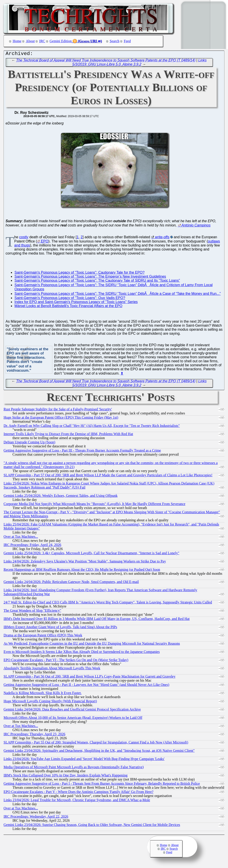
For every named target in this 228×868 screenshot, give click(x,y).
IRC (42, 41)
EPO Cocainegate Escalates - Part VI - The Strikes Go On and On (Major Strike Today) (66, 661)
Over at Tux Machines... (21, 538)
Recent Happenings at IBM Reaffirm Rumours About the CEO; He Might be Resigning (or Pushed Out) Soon (82, 571)
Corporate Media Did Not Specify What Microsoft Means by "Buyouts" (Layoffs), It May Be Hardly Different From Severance (94, 505)
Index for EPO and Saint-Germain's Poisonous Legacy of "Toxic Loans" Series (76, 303)
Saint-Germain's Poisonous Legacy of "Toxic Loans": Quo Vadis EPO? (70, 299)
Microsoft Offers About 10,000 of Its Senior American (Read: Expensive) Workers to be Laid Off (73, 719)
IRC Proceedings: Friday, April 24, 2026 (32, 546)
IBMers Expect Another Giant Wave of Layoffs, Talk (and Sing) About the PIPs (60, 628)
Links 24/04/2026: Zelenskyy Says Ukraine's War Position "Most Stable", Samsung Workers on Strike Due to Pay (85, 562)
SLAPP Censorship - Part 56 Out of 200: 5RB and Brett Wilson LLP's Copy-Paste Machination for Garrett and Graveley (90, 677)
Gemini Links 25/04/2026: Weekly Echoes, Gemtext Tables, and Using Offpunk (61, 497)
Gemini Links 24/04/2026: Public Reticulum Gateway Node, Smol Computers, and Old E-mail (71, 583)
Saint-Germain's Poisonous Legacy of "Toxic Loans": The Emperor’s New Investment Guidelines (90, 278)
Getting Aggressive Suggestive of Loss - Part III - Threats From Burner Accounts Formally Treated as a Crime (82, 451)
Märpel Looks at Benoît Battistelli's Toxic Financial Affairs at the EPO (68, 307)
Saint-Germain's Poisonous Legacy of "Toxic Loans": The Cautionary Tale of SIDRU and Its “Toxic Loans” (97, 282)
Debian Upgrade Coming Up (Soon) (29, 443)
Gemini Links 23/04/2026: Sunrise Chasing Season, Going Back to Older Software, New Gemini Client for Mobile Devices (92, 826)
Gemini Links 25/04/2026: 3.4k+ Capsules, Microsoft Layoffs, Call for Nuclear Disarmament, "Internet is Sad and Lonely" (91, 554)
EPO (45, 242)
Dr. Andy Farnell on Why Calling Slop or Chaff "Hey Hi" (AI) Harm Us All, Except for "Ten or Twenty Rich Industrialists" (92, 427)
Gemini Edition (61, 41)
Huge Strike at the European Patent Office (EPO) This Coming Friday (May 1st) (61, 419)
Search (115, 41)
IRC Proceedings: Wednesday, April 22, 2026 (36, 818)
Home (17, 41)
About (30, 41)
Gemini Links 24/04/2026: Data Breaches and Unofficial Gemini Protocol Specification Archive (72, 710)
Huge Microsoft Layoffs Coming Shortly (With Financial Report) (50, 702)
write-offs (162, 238)
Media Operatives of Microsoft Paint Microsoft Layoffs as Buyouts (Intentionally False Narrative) (74, 768)
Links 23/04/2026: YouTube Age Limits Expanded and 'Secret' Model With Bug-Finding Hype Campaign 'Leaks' (84, 760)
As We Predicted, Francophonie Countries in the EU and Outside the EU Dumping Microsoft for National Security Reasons (92, 645)
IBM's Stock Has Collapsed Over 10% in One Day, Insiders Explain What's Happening (66, 776)
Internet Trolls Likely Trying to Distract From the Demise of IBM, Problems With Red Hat (68, 435)
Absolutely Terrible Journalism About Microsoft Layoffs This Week (52, 669)
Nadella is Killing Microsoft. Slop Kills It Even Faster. (43, 694)
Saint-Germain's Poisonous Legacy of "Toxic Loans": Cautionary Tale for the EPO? (79, 274)
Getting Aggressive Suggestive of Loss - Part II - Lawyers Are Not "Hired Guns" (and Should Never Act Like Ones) (86, 686)
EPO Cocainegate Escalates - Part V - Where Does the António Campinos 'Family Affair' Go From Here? (78, 793)
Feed (127, 41)
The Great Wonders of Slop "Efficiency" (32, 612)
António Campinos (196, 226)
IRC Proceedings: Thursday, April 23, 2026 (34, 735)
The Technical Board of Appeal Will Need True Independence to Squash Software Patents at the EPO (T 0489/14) (106, 61)
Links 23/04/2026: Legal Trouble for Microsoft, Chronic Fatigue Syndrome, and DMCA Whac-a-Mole (77, 801)
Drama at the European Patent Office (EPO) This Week (43, 636)
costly (24, 238)
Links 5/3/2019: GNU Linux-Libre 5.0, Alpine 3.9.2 (139, 63)
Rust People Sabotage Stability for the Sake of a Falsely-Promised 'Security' (58, 410)
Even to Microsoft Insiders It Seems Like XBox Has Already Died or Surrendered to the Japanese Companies (82, 653)
